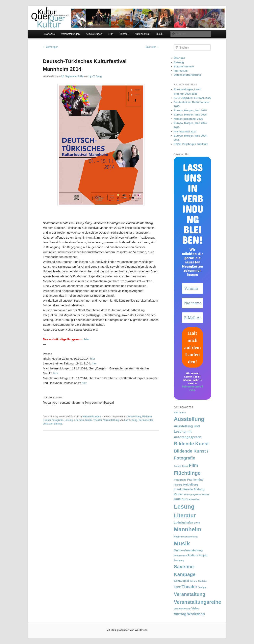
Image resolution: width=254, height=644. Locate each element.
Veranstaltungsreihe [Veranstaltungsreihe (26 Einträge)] (197, 602)
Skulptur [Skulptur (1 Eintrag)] (203, 581)
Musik (159, 34)
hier (87, 339)
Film (111, 34)
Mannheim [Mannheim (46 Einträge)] (188, 529)
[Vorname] (192, 288)
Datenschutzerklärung (187, 75)
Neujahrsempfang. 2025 (188, 119)
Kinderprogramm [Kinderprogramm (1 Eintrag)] (192, 494)
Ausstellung (134, 417)
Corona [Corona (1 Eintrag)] (178, 466)
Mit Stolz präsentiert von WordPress (127, 630)
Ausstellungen (94, 34)
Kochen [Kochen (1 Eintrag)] (206, 494)
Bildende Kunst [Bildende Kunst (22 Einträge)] (191, 444)
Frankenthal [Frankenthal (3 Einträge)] (195, 480)
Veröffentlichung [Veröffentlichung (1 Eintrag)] (182, 609)
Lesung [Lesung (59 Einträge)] (184, 507)
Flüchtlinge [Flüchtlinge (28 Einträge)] (187, 473)
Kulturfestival (142, 34)
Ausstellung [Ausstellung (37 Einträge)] (189, 419)
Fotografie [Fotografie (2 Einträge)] (180, 480)
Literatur (79, 420)
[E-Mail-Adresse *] (192, 318)
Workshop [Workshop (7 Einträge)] (196, 614)
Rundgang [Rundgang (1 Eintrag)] (179, 560)
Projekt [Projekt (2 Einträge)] (203, 555)
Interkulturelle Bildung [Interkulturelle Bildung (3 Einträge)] (189, 489)
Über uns (179, 58)
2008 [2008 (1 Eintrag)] (176, 413)
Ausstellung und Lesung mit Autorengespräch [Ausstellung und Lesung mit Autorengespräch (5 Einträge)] (188, 432)
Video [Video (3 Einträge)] (195, 608)
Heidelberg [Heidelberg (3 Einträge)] (191, 485)
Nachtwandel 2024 (185, 132)
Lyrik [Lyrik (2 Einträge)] (197, 523)
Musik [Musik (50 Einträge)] (182, 543)
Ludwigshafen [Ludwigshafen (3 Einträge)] (183, 523)
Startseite (49, 34)
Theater (124, 34)
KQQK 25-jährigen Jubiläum (191, 144)
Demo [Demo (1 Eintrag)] (185, 466)
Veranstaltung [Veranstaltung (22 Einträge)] (190, 594)
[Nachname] (192, 303)
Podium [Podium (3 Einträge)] (193, 555)
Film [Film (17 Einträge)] (193, 465)
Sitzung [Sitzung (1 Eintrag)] (193, 581)
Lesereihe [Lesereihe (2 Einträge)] (193, 499)
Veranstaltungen (70, 34)
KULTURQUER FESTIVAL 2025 (192, 98)
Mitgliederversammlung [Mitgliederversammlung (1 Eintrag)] (186, 537)
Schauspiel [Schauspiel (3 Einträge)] (181, 581)
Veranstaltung (111, 420)
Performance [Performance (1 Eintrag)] (180, 556)
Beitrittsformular (184, 67)
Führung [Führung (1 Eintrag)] (178, 485)
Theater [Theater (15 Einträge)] (189, 587)
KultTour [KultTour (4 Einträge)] (180, 499)
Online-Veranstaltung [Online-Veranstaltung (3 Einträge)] (188, 550)
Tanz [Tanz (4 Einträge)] (177, 587)
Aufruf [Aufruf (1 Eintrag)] (183, 413)
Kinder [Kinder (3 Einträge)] (178, 494)
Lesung (69, 420)
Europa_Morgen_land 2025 (190, 110)
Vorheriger (50, 47)
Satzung (179, 62)
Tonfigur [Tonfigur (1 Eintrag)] (202, 587)
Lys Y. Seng (95, 76)
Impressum (181, 71)
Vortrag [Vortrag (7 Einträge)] (180, 614)
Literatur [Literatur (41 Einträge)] (185, 515)
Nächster (152, 47)
